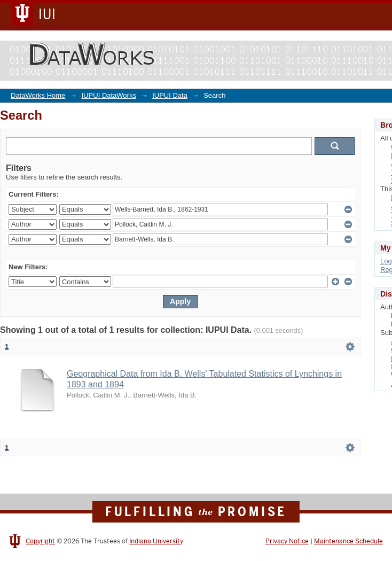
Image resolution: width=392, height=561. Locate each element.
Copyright (40, 541)
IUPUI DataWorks (109, 95)
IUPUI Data (170, 95)
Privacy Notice (287, 541)
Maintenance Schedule (348, 541)
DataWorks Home (38, 95)
